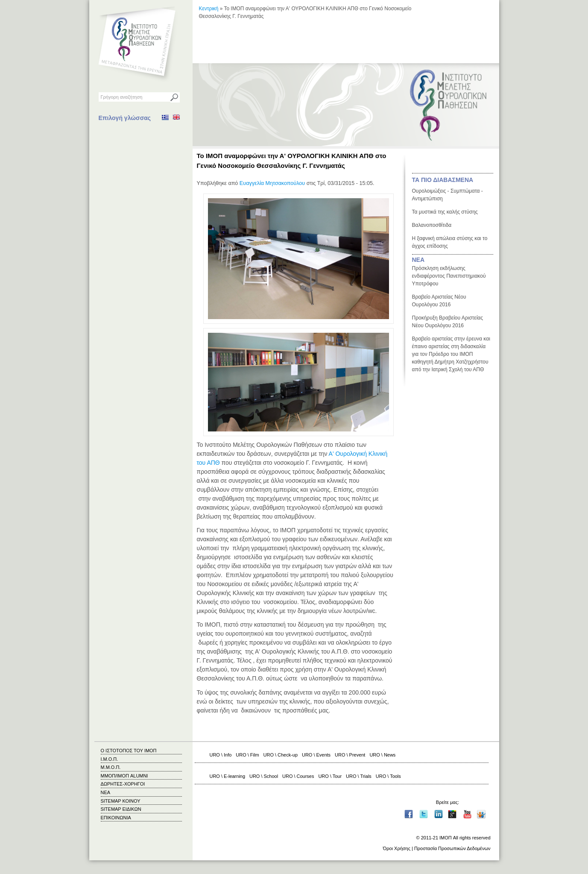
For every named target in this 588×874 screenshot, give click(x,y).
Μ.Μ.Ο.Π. (111, 767)
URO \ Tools (388, 776)
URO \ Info (221, 755)
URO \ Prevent (350, 755)
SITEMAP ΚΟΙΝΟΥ (121, 801)
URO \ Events (316, 755)
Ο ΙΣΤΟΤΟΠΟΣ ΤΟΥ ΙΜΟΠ (129, 751)
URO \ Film (247, 755)
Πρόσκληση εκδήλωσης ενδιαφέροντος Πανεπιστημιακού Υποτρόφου (449, 276)
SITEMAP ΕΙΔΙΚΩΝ (121, 809)
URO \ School (264, 776)
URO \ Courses (298, 776)
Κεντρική (209, 9)
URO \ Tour (330, 776)
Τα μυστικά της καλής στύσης (445, 212)
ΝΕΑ (418, 260)
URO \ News (382, 755)
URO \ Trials (359, 776)
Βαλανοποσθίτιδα (432, 225)
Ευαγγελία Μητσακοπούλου (272, 183)
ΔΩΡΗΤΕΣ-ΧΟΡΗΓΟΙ (123, 784)
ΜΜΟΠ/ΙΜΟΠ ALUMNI (124, 776)
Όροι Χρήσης (397, 848)
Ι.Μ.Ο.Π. (110, 759)
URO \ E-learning (228, 776)
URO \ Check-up (281, 755)
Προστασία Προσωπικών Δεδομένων (452, 848)
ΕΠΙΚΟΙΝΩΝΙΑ (116, 818)
